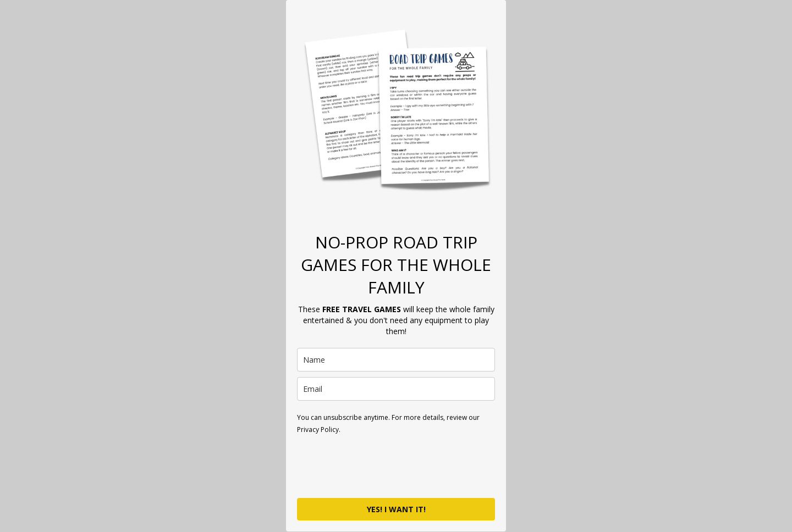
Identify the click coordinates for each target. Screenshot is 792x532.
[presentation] (381, 465)
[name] (396, 360)
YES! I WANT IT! (396, 509)
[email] (396, 389)
